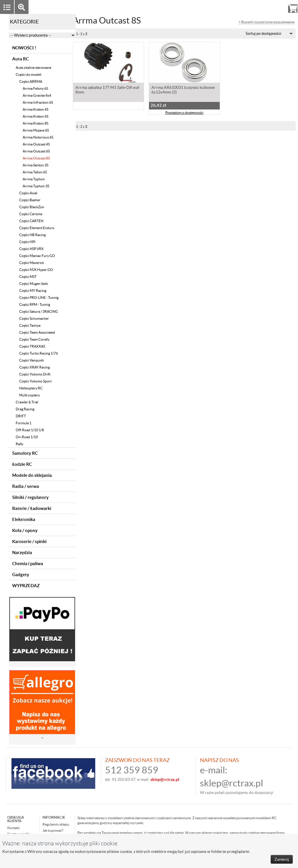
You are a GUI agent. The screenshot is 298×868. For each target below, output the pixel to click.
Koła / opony (25, 530)
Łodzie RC (22, 464)
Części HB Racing (32, 235)
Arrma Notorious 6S (38, 137)
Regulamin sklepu (56, 824)
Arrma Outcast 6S (36, 151)
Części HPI (27, 242)
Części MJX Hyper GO (36, 270)
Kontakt (13, 828)
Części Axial (28, 193)
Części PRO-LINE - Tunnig (39, 298)
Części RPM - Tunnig (35, 304)
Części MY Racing (33, 291)
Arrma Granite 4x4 (37, 95)
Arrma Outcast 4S (36, 144)
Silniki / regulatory (30, 497)
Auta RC (21, 59)
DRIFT (21, 416)
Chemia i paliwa (28, 564)
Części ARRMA (31, 81)
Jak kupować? (53, 830)
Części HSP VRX (31, 249)
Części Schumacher (34, 318)
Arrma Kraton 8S (36, 123)
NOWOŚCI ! (24, 48)
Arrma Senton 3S (36, 165)
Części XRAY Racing (34, 367)
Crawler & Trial (27, 402)
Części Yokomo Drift (35, 374)
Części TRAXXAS (32, 346)
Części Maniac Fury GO (37, 256)
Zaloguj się (248, 7)
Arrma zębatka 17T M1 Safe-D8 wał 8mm (107, 90)
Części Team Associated (37, 332)
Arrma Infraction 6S (38, 102)
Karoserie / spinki (29, 541)
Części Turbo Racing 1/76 (39, 353)
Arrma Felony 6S (35, 88)
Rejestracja (272, 7)
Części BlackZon (32, 207)
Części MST (28, 277)
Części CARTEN (31, 221)
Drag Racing (25, 409)
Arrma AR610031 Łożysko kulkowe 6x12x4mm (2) (183, 90)
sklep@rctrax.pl (232, 783)
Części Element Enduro (37, 228)
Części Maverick (32, 263)
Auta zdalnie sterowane (33, 68)
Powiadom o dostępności (184, 113)
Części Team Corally (34, 339)
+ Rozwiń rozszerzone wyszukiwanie (267, 22)
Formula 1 (24, 423)
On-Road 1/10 (27, 437)
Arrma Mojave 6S (36, 130)
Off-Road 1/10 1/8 (30, 430)
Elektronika (24, 519)
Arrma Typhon (34, 179)
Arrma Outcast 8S (36, 158)
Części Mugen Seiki (34, 284)
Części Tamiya (30, 325)
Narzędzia (22, 552)
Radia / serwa (26, 486)
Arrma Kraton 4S (36, 109)
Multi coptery (30, 395)
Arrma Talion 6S (35, 172)
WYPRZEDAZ (26, 586)
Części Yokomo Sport (35, 381)
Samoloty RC (25, 453)
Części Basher (30, 200)
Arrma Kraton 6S (36, 116)
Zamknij (282, 859)
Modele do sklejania (32, 475)
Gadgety (21, 575)
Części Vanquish (32, 360)
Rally (19, 444)
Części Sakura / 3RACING (39, 311)
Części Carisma (31, 214)
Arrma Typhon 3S (36, 186)
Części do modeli (29, 74)
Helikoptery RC (31, 388)
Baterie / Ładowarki (32, 508)
